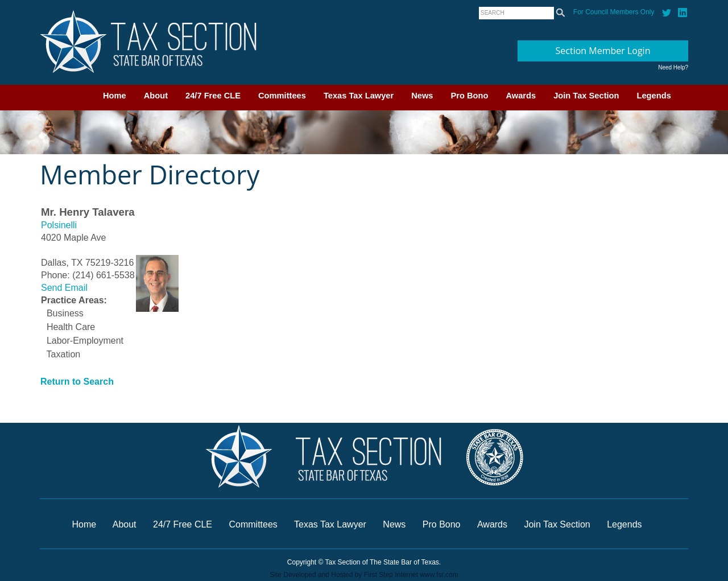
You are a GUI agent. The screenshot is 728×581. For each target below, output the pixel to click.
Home (115, 96)
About (156, 96)
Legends (654, 96)
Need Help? (673, 67)
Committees (282, 96)
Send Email (64, 288)
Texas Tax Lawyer (359, 96)
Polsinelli (59, 225)
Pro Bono (470, 96)
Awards (521, 96)
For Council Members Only (614, 12)
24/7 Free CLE (213, 96)
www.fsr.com (439, 575)
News (422, 96)
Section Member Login (603, 51)
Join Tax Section (586, 96)
